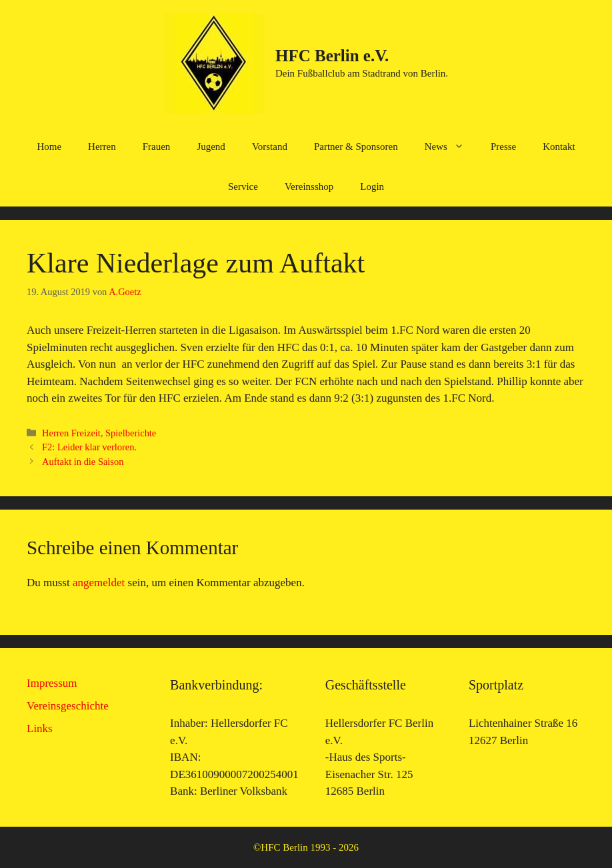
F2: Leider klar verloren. (89, 447)
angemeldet (99, 583)
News (451, 147)
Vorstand (270, 147)
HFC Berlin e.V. (332, 56)
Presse (503, 147)
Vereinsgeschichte (68, 706)
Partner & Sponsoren (356, 147)
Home (49, 147)
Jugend (211, 147)
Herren (102, 147)
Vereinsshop (309, 187)
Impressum (52, 683)
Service (243, 187)
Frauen (157, 147)
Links (40, 728)
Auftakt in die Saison (83, 462)
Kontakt (559, 147)
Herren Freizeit (71, 433)
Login (372, 187)
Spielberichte (131, 433)
